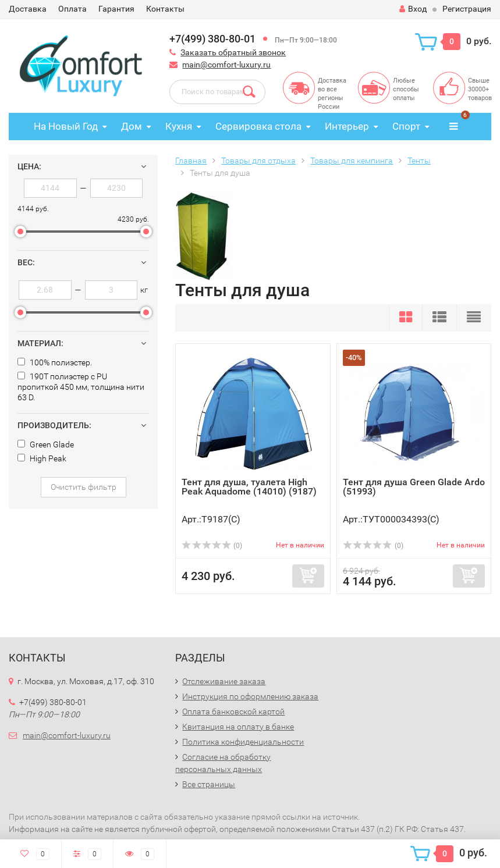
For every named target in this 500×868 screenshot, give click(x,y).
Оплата (72, 9)
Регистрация (467, 9)
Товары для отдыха (258, 161)
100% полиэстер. (55, 362)
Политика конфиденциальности (243, 742)
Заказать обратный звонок (233, 52)
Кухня (179, 126)
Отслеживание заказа (224, 681)
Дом (132, 126)
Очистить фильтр (84, 487)
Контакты (165, 9)
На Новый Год (66, 126)
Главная (191, 161)
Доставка (28, 9)
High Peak (42, 458)
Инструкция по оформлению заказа (250, 696)
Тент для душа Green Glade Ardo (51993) (414, 487)
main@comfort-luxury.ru (226, 65)
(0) (212, 546)
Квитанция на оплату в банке (238, 727)
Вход (413, 9)
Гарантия (116, 9)
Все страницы (209, 784)
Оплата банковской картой (233, 712)
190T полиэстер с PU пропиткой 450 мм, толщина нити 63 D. (81, 387)
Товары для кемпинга (352, 161)
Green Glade (46, 444)
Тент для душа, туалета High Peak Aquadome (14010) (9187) (249, 487)
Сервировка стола (258, 126)
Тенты (419, 161)
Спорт (406, 126)
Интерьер (347, 126)
